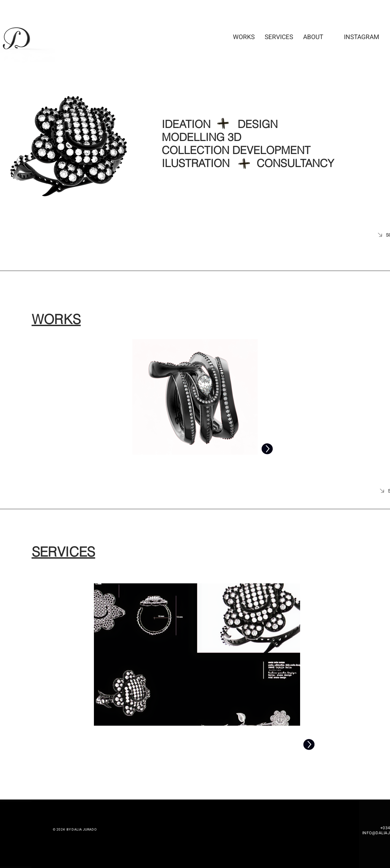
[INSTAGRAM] (362, 37)
